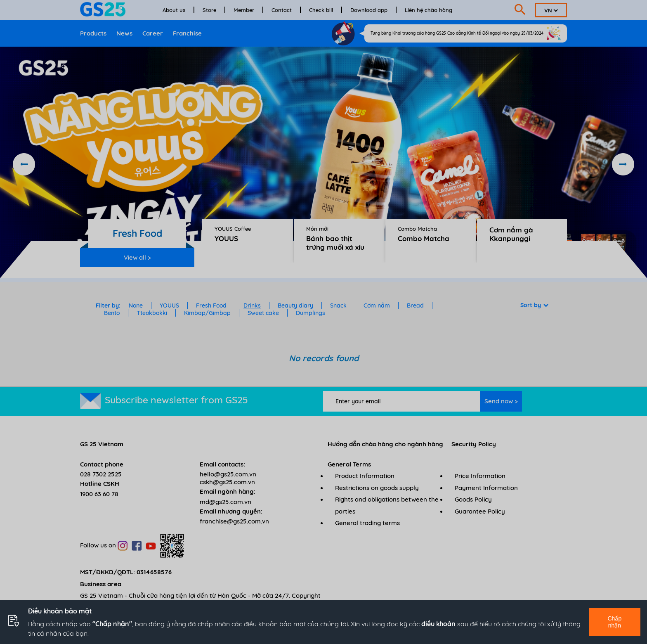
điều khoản (438, 624)
